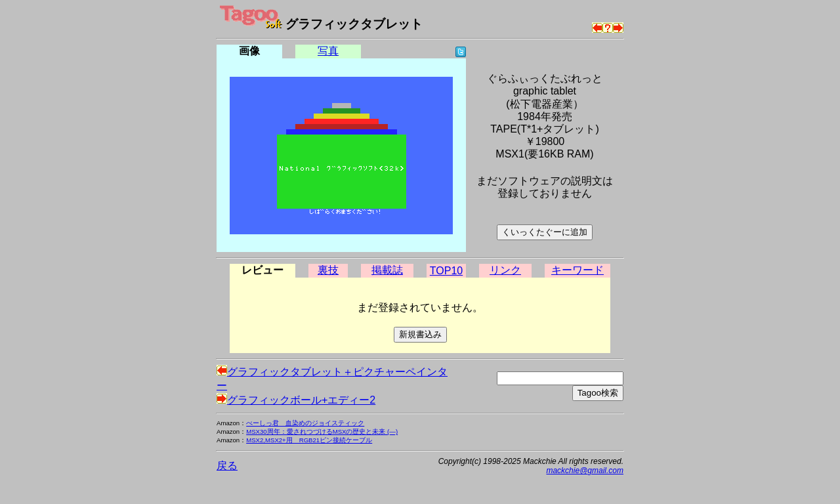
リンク (505, 270)
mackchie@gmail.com (585, 471)
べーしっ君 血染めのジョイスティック (305, 423)
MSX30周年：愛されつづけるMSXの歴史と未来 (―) (322, 431)
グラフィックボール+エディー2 (296, 400)
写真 (328, 51)
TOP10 (446, 271)
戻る (227, 466)
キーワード (577, 270)
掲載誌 (387, 270)
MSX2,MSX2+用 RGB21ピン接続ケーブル (309, 440)
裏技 (328, 270)
